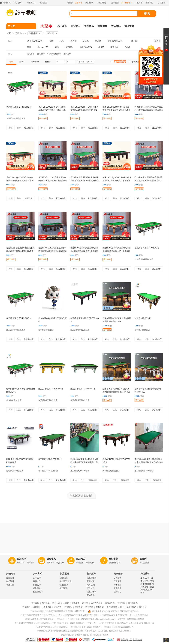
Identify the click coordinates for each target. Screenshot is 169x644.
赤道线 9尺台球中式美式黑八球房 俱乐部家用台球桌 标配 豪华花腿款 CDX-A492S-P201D (84, 251)
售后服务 (91, 574)
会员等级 (10, 581)
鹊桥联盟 (79, 607)
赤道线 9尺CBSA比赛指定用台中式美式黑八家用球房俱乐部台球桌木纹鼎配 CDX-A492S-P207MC (53, 251)
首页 (9, 33)
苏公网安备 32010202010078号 (102, 611)
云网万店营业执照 (106, 623)
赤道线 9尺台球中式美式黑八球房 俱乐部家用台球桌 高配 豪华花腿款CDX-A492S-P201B (117, 251)
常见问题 (10, 585)
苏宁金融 (46, 603)
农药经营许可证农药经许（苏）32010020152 (136, 623)
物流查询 (64, 588)
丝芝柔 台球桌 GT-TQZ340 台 (147, 248)
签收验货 (64, 585)
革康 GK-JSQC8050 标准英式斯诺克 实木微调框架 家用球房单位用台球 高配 (116, 110)
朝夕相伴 (143, 607)
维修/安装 (91, 585)
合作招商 (118, 578)
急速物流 (51, 559)
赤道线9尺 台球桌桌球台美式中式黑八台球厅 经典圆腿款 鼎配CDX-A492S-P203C (21, 251)
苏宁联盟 (68, 607)
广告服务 (118, 581)
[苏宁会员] (115, 3)
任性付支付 (38, 592)
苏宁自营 (43, 118)
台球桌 (51, 33)
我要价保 (91, 581)
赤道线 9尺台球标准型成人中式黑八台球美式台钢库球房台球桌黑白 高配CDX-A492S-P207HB (149, 110)
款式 (10, 54)
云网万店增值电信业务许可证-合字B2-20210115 (40, 615)
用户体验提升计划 (114, 607)
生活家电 (116, 26)
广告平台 (58, 607)
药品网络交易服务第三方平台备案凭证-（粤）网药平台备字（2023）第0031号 (68, 627)
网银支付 (37, 581)
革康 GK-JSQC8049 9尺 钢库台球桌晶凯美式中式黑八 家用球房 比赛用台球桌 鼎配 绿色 (20, 181)
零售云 (85, 603)
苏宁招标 (89, 607)
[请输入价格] (60, 62)
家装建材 (102, 26)
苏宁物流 (75, 603)
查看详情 (29, 198)
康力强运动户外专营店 (80, 471)
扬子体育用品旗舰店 (111, 471)
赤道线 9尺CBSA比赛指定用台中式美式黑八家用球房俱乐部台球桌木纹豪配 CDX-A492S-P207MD (53, 181)
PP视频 (66, 603)
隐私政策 (100, 607)
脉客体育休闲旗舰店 (15, 471)
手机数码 (89, 26)
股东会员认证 (130, 607)
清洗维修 (129, 26)
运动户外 (19, 33)
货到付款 (37, 588)
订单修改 (91, 588)
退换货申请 (92, 592)
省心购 (143, 559)
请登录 (70, 3)
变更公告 (92, 623)
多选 (157, 41)
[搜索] (106, 14)
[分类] (21, 26)
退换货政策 (92, 578)
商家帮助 (118, 585)
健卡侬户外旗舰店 (46, 330)
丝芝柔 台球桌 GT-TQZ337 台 (19, 318)
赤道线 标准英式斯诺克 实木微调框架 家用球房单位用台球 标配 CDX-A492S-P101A (148, 181)
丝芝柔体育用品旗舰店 (16, 118)
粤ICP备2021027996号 (129, 611)
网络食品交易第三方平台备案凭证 (39, 619)
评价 (11, 114)
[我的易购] (103, 3)
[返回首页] (6, 3)
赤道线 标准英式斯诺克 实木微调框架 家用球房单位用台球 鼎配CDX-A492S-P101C (85, 181)
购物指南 (11, 574)
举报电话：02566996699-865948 (131, 619)
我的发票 (91, 595)
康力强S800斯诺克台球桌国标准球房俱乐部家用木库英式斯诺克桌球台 (149, 462)
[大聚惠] (47, 26)
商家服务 (118, 574)
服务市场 (118, 588)
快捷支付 (37, 585)
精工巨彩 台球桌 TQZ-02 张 (50, 459)
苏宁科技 (35, 603)
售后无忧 (80, 559)
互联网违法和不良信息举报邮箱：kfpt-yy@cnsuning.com (91, 619)
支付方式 (38, 574)
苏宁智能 (121, 603)
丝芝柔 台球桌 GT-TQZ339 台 (83, 389)
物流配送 (64, 574)
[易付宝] (140, 3)
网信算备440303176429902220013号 (119, 627)
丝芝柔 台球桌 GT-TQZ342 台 (19, 107)
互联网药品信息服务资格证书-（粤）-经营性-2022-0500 (125, 615)
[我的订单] (90, 3)
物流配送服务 (66, 581)
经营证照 (61, 619)
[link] (11, 62)
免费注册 (10, 578)
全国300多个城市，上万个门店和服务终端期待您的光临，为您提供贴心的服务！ (147, 585)
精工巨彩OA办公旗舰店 (48, 471)
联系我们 (26, 607)
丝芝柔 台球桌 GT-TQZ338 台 (51, 389)
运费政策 (64, 578)
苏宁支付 (37, 578)
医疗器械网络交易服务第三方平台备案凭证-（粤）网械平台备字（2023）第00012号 (50, 623)
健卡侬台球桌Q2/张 (143, 318)
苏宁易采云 (133, 603)
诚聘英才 (37, 607)
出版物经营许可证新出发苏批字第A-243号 (81, 615)
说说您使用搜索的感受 (81, 496)
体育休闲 (33, 33)
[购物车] (128, 3)
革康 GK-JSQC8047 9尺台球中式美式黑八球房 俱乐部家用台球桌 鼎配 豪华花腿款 (84, 110)
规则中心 (118, 592)
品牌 (10, 41)
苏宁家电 (75, 26)
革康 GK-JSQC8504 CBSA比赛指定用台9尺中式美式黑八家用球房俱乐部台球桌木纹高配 (117, 181)
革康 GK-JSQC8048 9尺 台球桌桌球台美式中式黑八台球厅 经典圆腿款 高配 (52, 110)
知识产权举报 (97, 603)
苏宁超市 (62, 26)
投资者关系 (110, 603)
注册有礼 (78, 3)
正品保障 (21, 559)
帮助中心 (113, 559)
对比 (11, 128)
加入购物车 (29, 128)
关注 (19, 128)
